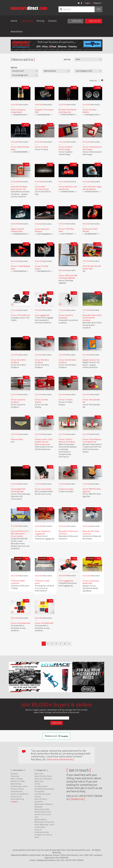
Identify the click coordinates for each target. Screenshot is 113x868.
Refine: (14, 68)
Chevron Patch (17, 439)
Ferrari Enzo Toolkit (43, 489)
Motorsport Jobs (42, 809)
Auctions (39, 802)
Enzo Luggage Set (42, 315)
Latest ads (76, 21)
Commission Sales (19, 786)
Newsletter (17, 32)
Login (88, 3)
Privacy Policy (17, 789)
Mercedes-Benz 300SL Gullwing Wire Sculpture (92, 318)
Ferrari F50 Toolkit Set (20, 315)
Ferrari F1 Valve (41, 147)
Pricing (40, 21)
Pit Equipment (41, 786)
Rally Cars (39, 781)
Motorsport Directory (44, 822)
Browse (14, 774)
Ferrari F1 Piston (66, 400)
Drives (37, 784)
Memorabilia (41, 819)
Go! (98, 9)
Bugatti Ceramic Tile (91, 360)
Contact (52, 21)
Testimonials (17, 791)
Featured (15, 776)
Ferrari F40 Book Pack (44, 623)
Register (97, 3)
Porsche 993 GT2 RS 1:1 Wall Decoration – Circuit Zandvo (20, 534)
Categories (27, 21)
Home (14, 21)
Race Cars (39, 774)
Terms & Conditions (20, 794)
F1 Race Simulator (66, 489)
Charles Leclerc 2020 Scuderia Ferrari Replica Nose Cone (44, 442)
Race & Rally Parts (43, 776)
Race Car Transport (43, 779)
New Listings (17, 779)
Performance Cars (43, 812)
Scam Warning (17, 799)
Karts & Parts (41, 799)
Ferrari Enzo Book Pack (20, 623)
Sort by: (67, 59)
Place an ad (94, 21)
